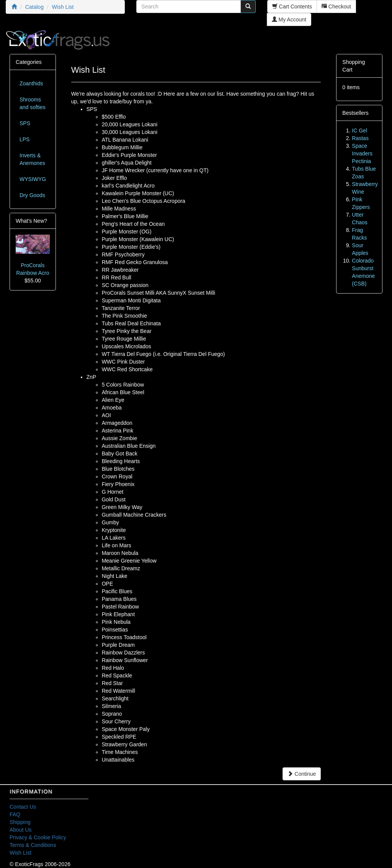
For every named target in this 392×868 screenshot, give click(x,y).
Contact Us (23, 807)
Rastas (360, 138)
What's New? (31, 221)
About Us (21, 830)
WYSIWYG (33, 179)
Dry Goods (32, 195)
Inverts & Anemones (32, 159)
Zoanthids (31, 83)
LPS (24, 139)
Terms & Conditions (33, 845)
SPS (25, 123)
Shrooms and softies (33, 103)
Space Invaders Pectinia (362, 153)
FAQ (15, 814)
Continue (302, 774)
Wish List (20, 853)
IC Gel (359, 131)
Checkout (336, 7)
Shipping (20, 822)
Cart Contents (292, 7)
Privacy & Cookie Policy (38, 837)
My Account (289, 20)
